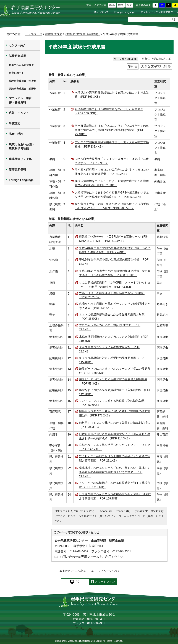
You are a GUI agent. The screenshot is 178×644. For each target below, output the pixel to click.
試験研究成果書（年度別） (83, 34)
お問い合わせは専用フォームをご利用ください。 (93, 557)
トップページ (33, 34)
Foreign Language (125, 12)
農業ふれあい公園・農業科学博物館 (22, 147)
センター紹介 (17, 45)
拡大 (129, 5)
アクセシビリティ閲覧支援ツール (159, 12)
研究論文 (15, 123)
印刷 (131, 66)
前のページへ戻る (74, 571)
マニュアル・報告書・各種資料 (20, 100)
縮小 (111, 5)
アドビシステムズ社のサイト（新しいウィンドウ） (93, 516)
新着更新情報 (17, 170)
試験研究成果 (54, 34)
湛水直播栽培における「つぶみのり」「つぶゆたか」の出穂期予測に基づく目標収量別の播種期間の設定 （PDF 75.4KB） (112, 130)
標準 (120, 5)
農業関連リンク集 (20, 159)
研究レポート (16, 73)
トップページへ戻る (108, 571)
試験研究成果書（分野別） (24, 89)
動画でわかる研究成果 (21, 65)
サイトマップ (101, 12)
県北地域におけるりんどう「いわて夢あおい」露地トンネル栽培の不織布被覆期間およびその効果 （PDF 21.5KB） (115, 472)
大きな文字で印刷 (154, 66)
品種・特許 (16, 134)
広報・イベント (19, 113)
